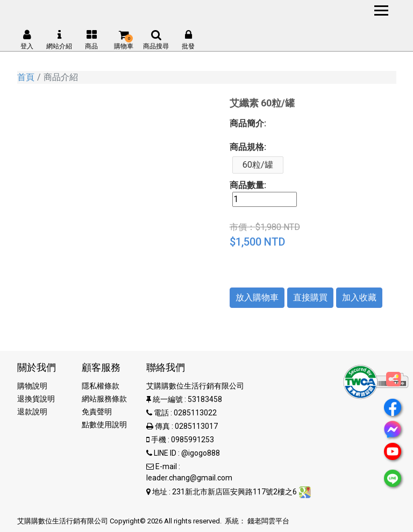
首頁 (26, 77)
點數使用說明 (104, 425)
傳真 (162, 426)
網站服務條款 (104, 399)
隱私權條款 (101, 386)
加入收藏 (359, 297)
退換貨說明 (36, 399)
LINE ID (165, 453)
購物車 (124, 40)
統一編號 (168, 399)
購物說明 (32, 386)
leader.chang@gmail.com (189, 478)
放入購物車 (257, 297)
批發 (188, 40)
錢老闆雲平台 (268, 521)
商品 (91, 40)
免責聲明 (97, 412)
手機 (159, 440)
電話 (161, 413)
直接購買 (310, 297)
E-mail (166, 466)
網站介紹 (59, 40)
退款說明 (32, 412)
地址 (160, 492)
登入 (27, 40)
